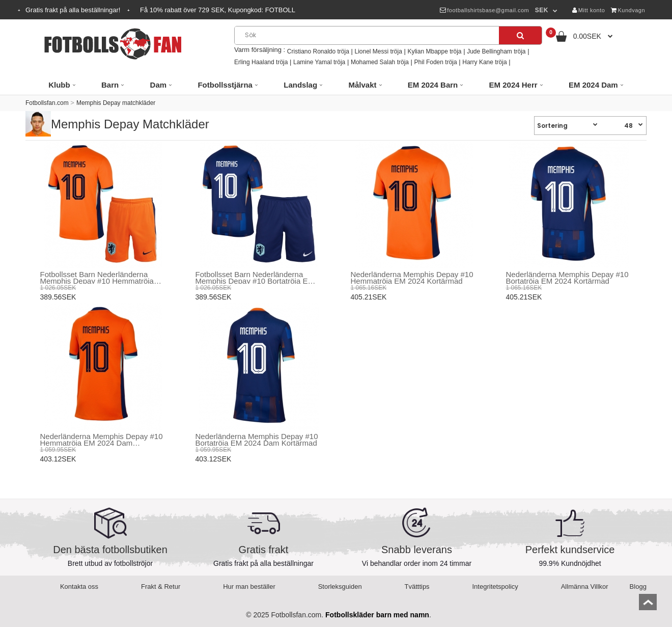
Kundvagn (628, 10)
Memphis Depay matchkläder (116, 103)
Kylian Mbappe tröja (434, 51)
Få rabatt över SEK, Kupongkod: (218, 10)
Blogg (638, 587)
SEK (542, 10)
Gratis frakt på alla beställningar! (74, 10)
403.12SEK (58, 459)
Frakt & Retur (161, 587)
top (648, 605)
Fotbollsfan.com (47, 103)
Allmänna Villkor (585, 587)
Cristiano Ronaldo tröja (318, 51)
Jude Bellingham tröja (496, 51)
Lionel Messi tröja (378, 51)
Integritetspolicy (495, 587)
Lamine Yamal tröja (319, 62)
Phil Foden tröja (436, 62)
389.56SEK (58, 297)
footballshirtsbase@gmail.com (484, 10)
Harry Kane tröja (484, 62)
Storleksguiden (340, 587)
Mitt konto (589, 10)
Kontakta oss (79, 587)
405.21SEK (369, 297)
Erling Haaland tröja (261, 62)
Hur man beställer (249, 587)
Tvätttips (417, 587)
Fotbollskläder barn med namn (377, 615)
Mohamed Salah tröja (380, 62)
